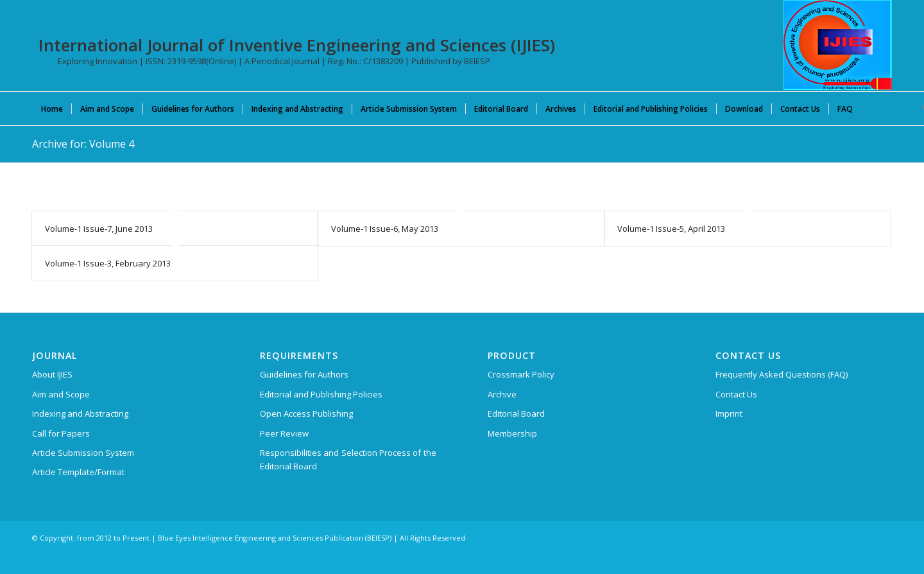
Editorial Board (516, 413)
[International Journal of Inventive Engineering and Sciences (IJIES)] (838, 45)
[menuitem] (52, 109)
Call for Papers (61, 433)
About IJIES (52, 374)
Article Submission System (83, 453)
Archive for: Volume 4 (83, 144)
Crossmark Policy (521, 374)
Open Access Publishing (306, 413)
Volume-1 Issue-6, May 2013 (385, 229)
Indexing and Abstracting (80, 413)
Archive (502, 394)
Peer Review (284, 433)
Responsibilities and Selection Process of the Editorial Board (348, 459)
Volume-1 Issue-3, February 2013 (108, 263)
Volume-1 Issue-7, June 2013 (99, 229)
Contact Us (736, 394)
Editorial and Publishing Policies (321, 394)
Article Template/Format (78, 472)
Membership (512, 433)
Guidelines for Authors (304, 374)
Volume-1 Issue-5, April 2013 (671, 229)
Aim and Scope (61, 394)
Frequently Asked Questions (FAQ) (782, 374)
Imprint (729, 413)
